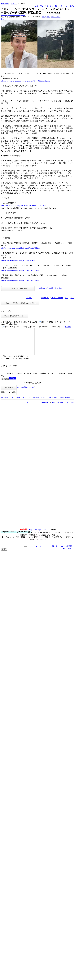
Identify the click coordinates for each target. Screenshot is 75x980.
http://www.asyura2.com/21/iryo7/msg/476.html (18, 260)
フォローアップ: (7, 311)
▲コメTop (39, 6)
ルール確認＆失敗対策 (26, 393)
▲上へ (29, 298)
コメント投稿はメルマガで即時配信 (43, 403)
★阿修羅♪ (5, 4)
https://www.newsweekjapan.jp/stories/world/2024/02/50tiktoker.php (26, 81)
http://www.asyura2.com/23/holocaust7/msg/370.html (20, 248)
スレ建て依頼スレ (66, 403)
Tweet (3, 19)
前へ (62, 6)
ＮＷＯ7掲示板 (57, 298)
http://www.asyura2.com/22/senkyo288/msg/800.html (20, 270)
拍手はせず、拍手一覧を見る (50, 288)
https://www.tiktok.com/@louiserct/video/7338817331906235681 (25, 205)
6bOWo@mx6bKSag (56, 17)
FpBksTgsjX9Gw (46, 17)
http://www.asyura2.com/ (38, 535)
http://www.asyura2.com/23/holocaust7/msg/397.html (13, 15)
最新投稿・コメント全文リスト (13, 403)
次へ (57, 6)
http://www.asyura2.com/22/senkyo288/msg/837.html (20, 280)
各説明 (68, 327)
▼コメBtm (49, 6)
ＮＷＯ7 (14, 4)
